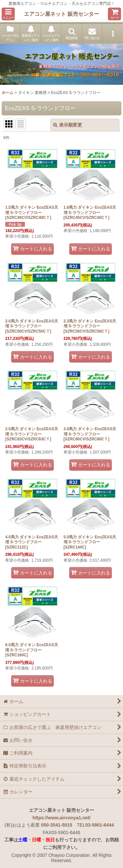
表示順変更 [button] (68, 125)
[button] (8, 14)
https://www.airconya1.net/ (61, 818)
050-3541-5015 (57, 825)
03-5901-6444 (100, 825)
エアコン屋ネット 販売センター (61, 14)
